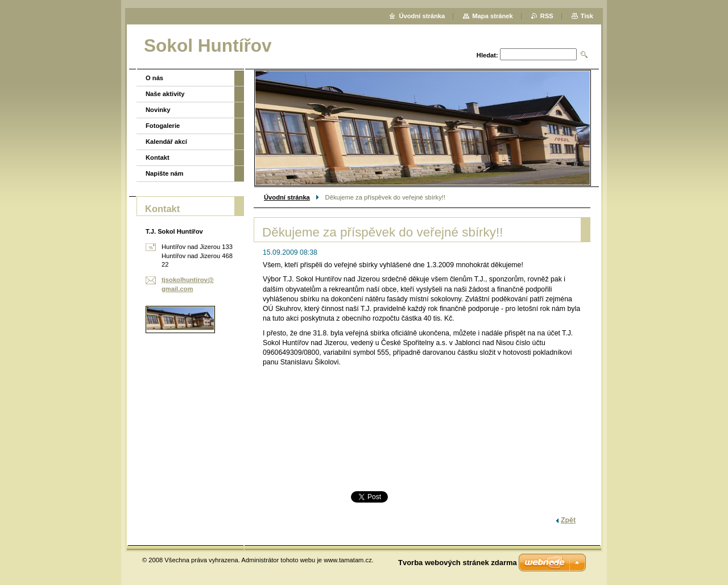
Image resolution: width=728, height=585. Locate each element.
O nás (154, 78)
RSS (547, 16)
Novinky (158, 110)
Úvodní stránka (287, 197)
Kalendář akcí (166, 142)
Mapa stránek (493, 16)
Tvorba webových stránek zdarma (458, 563)
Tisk (587, 16)
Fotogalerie (163, 126)
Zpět (568, 520)
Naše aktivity (165, 94)
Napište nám (165, 173)
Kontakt (158, 157)
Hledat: (487, 55)
